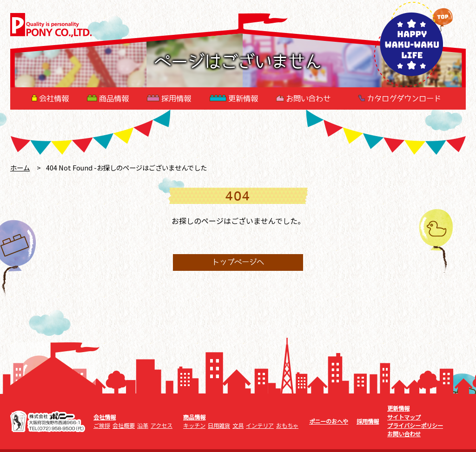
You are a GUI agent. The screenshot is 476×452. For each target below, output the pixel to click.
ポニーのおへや (329, 421)
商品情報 (108, 98)
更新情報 (234, 98)
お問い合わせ (303, 98)
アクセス (162, 426)
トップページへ (238, 262)
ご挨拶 (102, 426)
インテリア (260, 426)
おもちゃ (287, 426)
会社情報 (50, 98)
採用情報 (169, 98)
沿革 (143, 426)
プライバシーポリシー (415, 426)
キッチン (194, 426)
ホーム (20, 167)
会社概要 (124, 426)
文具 (238, 426)
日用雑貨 (219, 426)
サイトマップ (404, 417)
